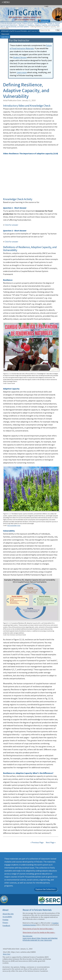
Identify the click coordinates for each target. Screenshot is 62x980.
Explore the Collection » (46, 889)
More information (28, 936)
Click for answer (11, 225)
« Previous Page (37, 842)
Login (46, 6)
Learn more (22, 72)
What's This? (7, 954)
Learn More (5, 37)
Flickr (19, 525)
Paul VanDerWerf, (12, 525)
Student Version (20, 57)
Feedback (6, 926)
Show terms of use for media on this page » (39, 932)
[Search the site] (48, 30)
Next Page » (51, 842)
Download (44, 21)
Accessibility (7, 917)
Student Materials (40, 23)
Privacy (5, 923)
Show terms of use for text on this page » (38, 929)
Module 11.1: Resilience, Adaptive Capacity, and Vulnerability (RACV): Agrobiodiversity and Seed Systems (30, 26)
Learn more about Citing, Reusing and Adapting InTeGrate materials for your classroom (40, 939)
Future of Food (28, 23)
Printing (5, 920)
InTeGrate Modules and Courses (11, 23)
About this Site (8, 914)
